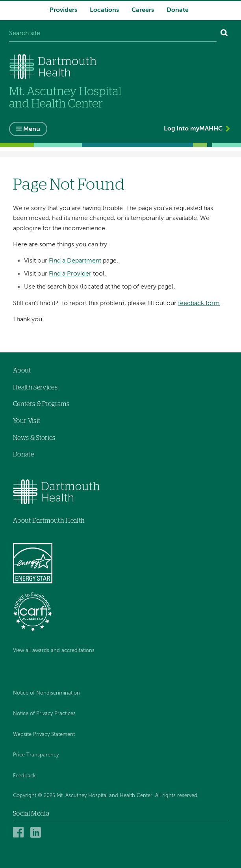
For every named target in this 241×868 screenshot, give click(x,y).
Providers (63, 10)
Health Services (35, 387)
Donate (178, 10)
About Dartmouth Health (49, 521)
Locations (104, 10)
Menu (32, 129)
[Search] (224, 34)
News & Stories (34, 438)
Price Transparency (36, 755)
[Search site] (113, 34)
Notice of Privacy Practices (44, 714)
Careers (143, 10)
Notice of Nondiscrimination (46, 693)
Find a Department (75, 261)
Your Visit (27, 421)
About (22, 371)
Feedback (24, 776)
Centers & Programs (41, 404)
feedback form (199, 304)
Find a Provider (70, 274)
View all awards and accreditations (54, 651)
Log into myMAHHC (193, 129)
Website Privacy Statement (44, 735)
